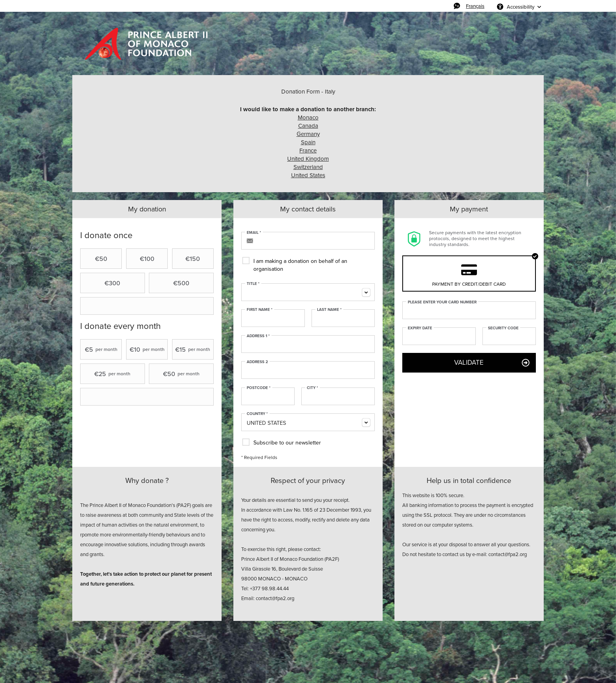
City (313, 388)
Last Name (329, 310)
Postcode (259, 388)
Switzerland (308, 167)
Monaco (308, 118)
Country (257, 414)
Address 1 (258, 336)
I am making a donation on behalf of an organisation (300, 265)
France (308, 151)
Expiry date (420, 328)
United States (308, 175)
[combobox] (308, 292)
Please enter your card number (442, 302)
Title (253, 284)
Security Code (503, 328)
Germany (308, 134)
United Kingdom (308, 159)
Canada (308, 126)
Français (475, 6)
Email (254, 233)
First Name (260, 310)
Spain (308, 142)
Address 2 (257, 362)
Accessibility (521, 7)
